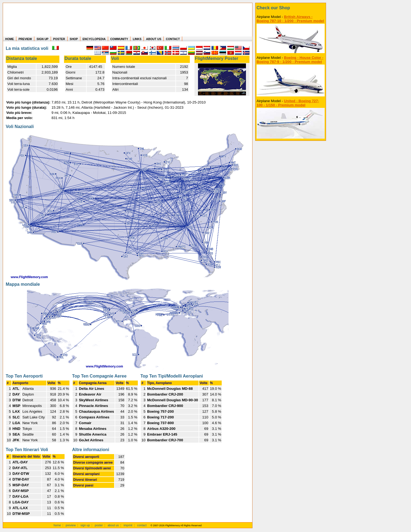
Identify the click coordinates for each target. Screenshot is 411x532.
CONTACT (173, 39)
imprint (128, 525)
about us (113, 525)
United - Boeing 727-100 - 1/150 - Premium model (288, 103)
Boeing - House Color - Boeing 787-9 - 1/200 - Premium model (290, 60)
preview (71, 525)
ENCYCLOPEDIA (94, 39)
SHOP (74, 39)
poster (99, 525)
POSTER (59, 39)
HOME (10, 39)
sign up (85, 525)
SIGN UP (42, 39)
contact (142, 525)
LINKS (137, 39)
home (57, 525)
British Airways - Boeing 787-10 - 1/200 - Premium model (290, 19)
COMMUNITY (119, 39)
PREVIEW (25, 39)
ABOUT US (154, 39)
